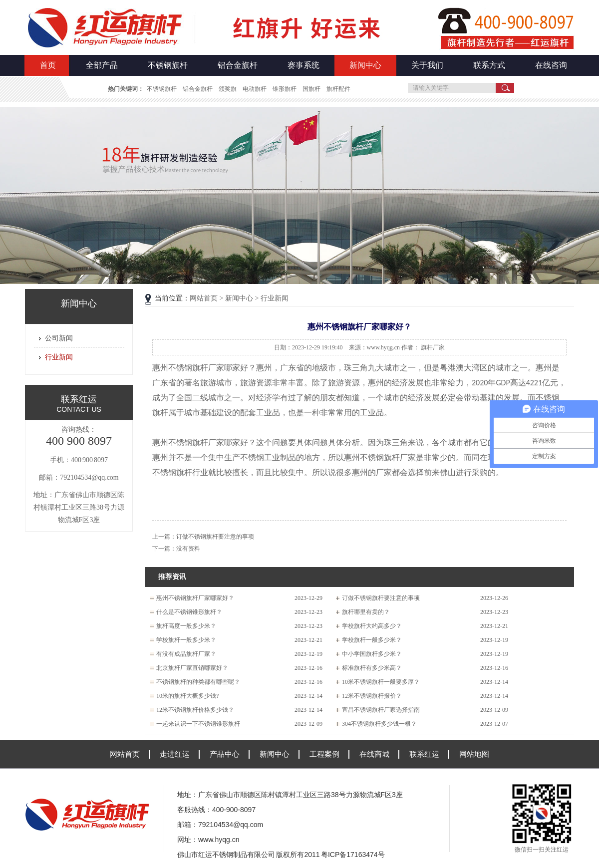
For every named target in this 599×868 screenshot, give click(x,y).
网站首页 (204, 298)
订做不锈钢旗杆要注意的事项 (215, 537)
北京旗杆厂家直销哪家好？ (192, 668)
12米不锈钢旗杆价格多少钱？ (195, 710)
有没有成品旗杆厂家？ (186, 654)
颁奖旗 (228, 89)
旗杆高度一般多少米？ (186, 626)
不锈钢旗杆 (168, 65)
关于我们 (427, 65)
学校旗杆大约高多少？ (372, 626)
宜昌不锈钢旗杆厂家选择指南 (381, 710)
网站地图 (474, 754)
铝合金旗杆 (238, 65)
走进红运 (175, 754)
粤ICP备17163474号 (353, 855)
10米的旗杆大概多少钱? (187, 696)
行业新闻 (59, 357)
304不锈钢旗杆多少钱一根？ (379, 724)
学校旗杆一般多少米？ (186, 640)
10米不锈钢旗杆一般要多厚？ (381, 682)
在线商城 (374, 754)
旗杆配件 (338, 89)
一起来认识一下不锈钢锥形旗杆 (198, 724)
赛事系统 (303, 65)
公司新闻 (59, 338)
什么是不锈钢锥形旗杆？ (189, 612)
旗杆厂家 (433, 347)
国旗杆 (311, 89)
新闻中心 (365, 65)
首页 (48, 65)
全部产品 (102, 65)
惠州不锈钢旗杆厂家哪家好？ (195, 598)
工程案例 (324, 754)
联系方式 (489, 65)
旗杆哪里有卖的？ (366, 612)
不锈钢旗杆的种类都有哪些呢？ (198, 682)
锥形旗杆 (285, 89)
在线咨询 (551, 65)
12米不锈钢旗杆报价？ (372, 696)
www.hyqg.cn (219, 840)
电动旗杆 (255, 89)
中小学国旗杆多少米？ (372, 654)
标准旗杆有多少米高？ (372, 668)
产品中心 (225, 754)
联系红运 (424, 754)
